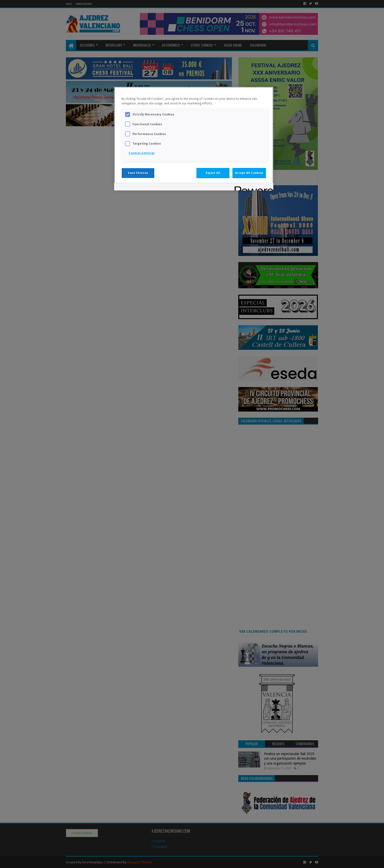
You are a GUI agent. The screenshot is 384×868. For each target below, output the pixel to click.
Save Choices (138, 173)
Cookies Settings (142, 153)
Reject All (213, 173)
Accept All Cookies (249, 173)
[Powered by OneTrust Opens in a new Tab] (252, 187)
